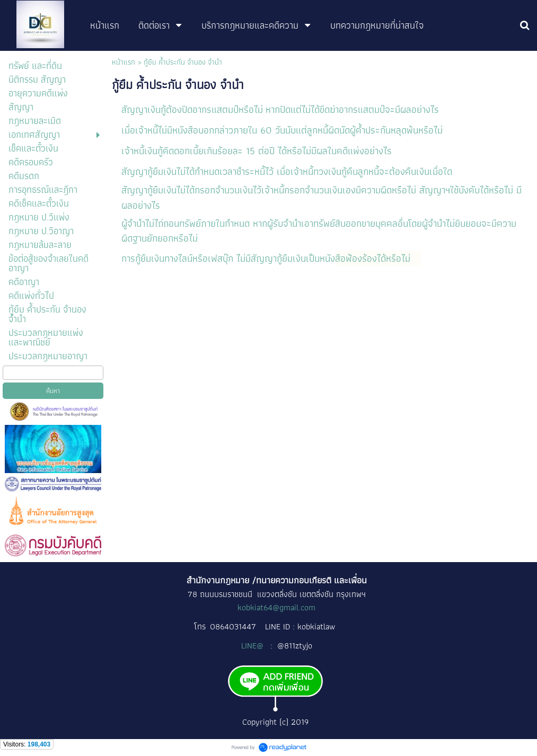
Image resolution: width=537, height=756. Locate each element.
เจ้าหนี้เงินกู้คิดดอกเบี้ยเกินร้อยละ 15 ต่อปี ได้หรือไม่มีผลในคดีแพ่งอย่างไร (258, 151)
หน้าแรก (124, 62)
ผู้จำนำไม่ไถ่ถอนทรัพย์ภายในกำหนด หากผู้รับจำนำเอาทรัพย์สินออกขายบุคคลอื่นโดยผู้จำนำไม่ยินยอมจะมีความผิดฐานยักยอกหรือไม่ (319, 231)
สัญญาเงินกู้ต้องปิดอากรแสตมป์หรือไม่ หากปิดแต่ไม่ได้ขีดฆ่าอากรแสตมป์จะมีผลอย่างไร (280, 109)
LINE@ (253, 646)
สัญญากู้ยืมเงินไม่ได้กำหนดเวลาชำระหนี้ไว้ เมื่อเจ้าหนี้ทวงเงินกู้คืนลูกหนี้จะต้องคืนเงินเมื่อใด (287, 171)
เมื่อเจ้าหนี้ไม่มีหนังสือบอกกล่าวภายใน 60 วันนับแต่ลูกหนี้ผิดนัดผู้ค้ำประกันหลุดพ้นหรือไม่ (282, 130)
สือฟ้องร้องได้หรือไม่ (374, 258)
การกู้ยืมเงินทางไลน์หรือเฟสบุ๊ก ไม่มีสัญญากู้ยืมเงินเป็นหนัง (228, 258)
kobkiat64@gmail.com (276, 607)
